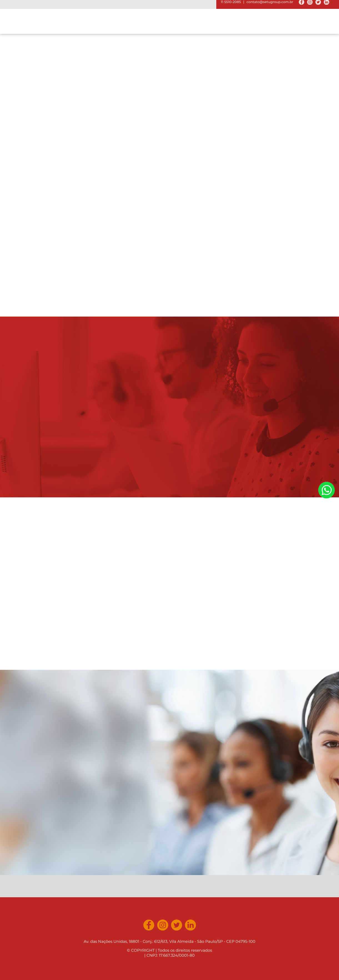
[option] (169, 99)
